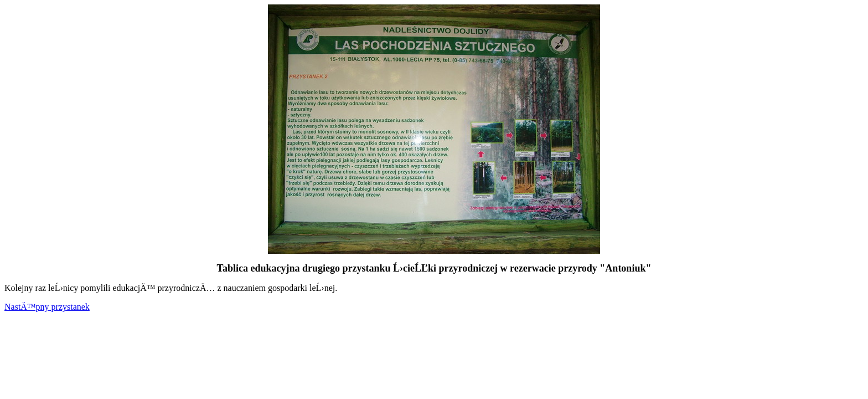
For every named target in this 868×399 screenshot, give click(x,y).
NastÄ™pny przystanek (47, 307)
